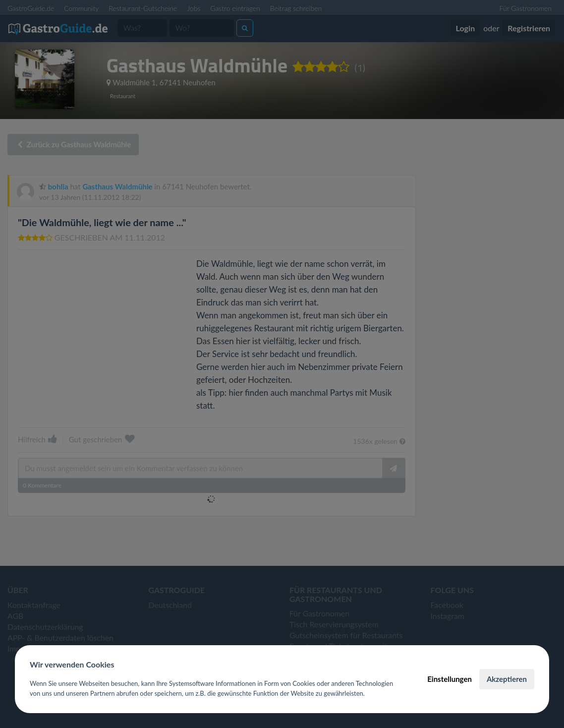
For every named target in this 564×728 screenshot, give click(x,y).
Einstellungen (450, 679)
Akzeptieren (507, 679)
